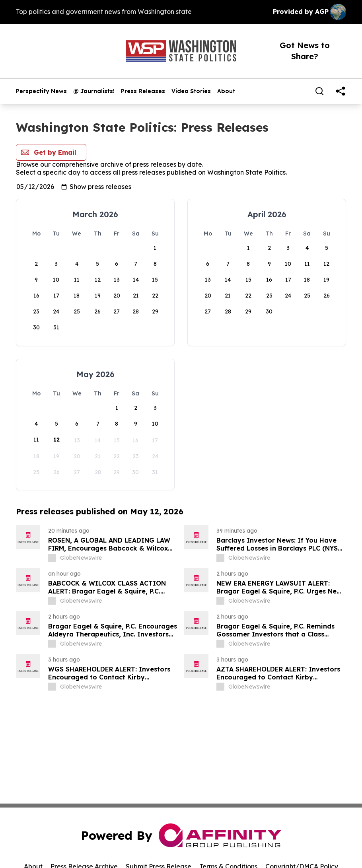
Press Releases (143, 91)
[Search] (319, 91)
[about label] (52, 558)
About (226, 91)
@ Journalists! (94, 91)
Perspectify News (41, 91)
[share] (341, 91)
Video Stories (191, 91)
